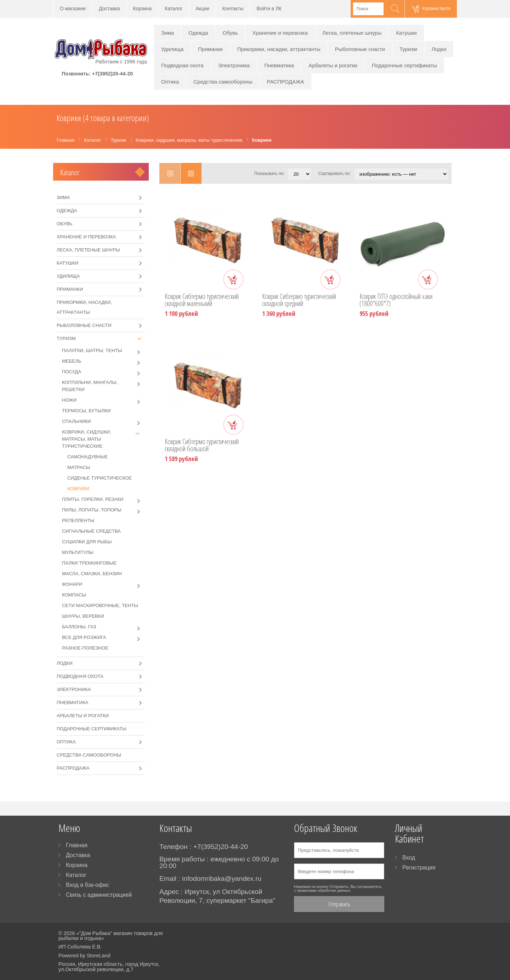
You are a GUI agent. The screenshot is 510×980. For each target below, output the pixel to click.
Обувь (230, 33)
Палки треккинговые (89, 563)
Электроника (234, 65)
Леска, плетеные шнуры (352, 33)
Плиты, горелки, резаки (104, 499)
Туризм (408, 49)
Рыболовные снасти (360, 49)
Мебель (104, 361)
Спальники (104, 421)
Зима (168, 33)
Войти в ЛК (269, 9)
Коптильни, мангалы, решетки (104, 386)
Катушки (406, 33)
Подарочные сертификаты (404, 65)
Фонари (104, 584)
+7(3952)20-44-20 (113, 74)
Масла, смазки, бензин (92, 574)
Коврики (78, 489)
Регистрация (419, 868)
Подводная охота (182, 65)
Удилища (172, 49)
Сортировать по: (334, 174)
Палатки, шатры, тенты (104, 351)
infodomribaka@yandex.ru (222, 879)
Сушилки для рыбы (87, 542)
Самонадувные (87, 457)
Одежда (198, 33)
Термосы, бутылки (86, 411)
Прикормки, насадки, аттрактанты (279, 49)
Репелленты (78, 520)
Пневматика (279, 65)
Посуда (104, 372)
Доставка (109, 9)
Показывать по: (270, 174)
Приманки (210, 49)
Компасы (74, 595)
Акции (202, 9)
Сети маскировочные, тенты (100, 605)
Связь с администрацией (99, 895)
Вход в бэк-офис (87, 885)
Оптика (170, 82)
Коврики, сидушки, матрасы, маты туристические (104, 439)
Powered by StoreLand (84, 956)
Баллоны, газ (104, 627)
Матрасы (79, 467)
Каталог (174, 9)
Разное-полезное (85, 648)
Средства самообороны (223, 82)
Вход (409, 858)
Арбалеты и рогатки (333, 65)
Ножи (104, 400)
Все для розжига (104, 638)
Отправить (339, 904)
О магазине (73, 9)
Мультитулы (78, 552)
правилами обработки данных (324, 890)
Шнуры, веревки (83, 616)
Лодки (439, 49)
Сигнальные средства (91, 531)
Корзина (143, 9)
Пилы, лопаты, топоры (104, 510)
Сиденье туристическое (100, 478)
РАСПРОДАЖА (285, 82)
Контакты (233, 9)
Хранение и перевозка (280, 33)
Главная (77, 845)
